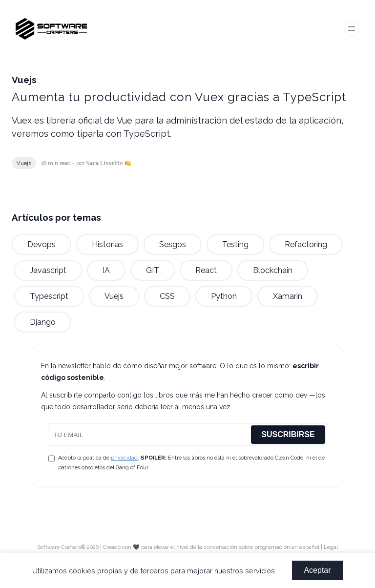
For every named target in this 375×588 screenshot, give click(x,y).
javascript (48, 270)
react (206, 270)
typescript (49, 296)
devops (42, 244)
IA (106, 270)
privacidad (124, 458)
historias (107, 244)
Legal (331, 547)
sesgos (173, 244)
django (43, 322)
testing (235, 244)
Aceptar (317, 570)
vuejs (24, 163)
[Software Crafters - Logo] (55, 29)
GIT (153, 270)
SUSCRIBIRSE (288, 434)
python (224, 296)
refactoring (306, 244)
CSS (167, 296)
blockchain (273, 270)
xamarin (288, 296)
